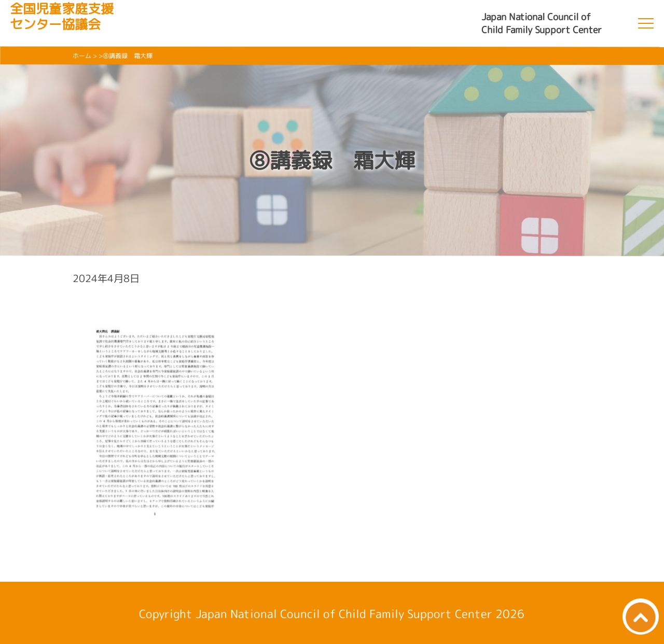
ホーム (82, 56)
